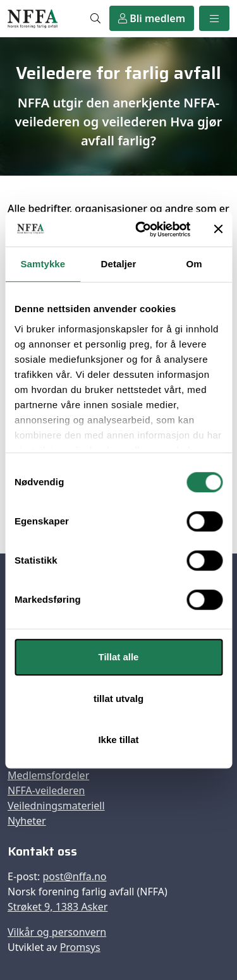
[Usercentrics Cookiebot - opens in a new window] (141, 229)
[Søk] (95, 18)
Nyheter (27, 821)
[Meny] (214, 18)
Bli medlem (152, 18)
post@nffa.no (74, 876)
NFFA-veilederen (46, 790)
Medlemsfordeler (48, 775)
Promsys (80, 947)
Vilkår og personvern (57, 932)
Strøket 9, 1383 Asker (58, 907)
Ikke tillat (118, 740)
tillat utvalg (118, 699)
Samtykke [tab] (43, 264)
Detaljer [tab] (119, 264)
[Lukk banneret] (218, 229)
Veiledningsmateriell (56, 806)
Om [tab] (194, 264)
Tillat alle (119, 657)
